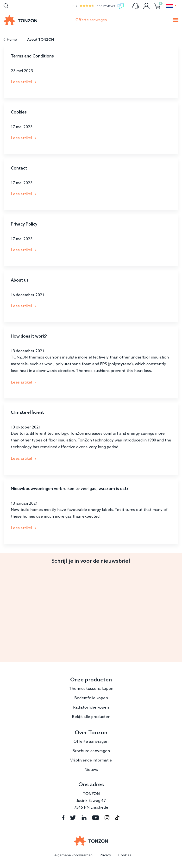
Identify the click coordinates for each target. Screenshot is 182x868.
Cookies (125, 855)
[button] (171, 6)
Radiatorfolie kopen (91, 708)
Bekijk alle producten (91, 717)
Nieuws (91, 770)
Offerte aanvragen (91, 20)
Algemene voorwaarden (73, 855)
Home (10, 40)
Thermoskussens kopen (91, 689)
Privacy (105, 855)
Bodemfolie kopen (91, 698)
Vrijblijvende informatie (91, 760)
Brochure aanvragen (91, 751)
